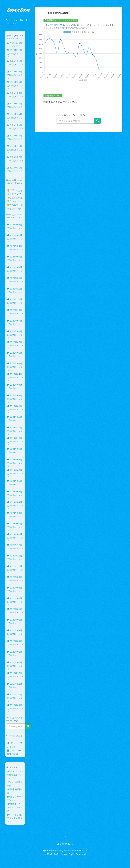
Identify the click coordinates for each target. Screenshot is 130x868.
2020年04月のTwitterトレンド (15, 634)
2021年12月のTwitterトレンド (15, 420)
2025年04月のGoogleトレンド (15, 139)
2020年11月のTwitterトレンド (15, 559)
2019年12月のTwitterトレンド (15, 677)
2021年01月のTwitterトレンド (15, 538)
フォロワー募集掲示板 (14, 752)
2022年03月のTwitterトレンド (15, 388)
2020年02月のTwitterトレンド (15, 655)
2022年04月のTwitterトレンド (15, 378)
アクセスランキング (15, 745)
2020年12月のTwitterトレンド (15, 548)
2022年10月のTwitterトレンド (15, 313)
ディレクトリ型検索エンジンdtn (15, 775)
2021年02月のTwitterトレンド (15, 527)
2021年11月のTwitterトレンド (15, 431)
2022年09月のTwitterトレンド (15, 324)
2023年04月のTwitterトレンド (15, 249)
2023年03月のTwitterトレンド (15, 260)
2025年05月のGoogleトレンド (15, 128)
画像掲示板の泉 (15, 791)
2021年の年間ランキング (15, 200)
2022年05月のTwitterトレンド (15, 367)
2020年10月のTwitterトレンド (15, 570)
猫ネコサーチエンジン (15, 798)
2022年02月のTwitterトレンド (15, 399)
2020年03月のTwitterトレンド (15, 645)
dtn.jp (63, 854)
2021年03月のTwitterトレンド (15, 516)
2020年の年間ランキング (15, 207)
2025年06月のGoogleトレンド (15, 118)
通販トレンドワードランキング (15, 807)
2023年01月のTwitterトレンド (15, 281)
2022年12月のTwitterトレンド (15, 292)
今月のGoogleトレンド (15, 45)
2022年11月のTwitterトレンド (15, 303)
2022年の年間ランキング (15, 192)
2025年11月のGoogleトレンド (15, 64)
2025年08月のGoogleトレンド (15, 96)
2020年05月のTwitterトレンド (15, 623)
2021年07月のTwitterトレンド (15, 474)
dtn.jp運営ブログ (15, 784)
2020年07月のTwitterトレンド (15, 602)
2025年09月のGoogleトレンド (15, 86)
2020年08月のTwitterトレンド (15, 591)
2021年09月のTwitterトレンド (15, 452)
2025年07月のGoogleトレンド (15, 107)
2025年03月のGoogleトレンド (15, 150)
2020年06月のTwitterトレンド (15, 612)
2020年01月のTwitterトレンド (15, 666)
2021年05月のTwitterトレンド (15, 495)
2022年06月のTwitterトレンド (15, 356)
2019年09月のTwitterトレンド (15, 709)
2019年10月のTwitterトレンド (15, 698)
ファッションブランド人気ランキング (15, 818)
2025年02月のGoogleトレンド (15, 160)
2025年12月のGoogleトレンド (15, 54)
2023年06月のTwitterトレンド (15, 228)
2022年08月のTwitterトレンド (15, 335)
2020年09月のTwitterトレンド (15, 580)
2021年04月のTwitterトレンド (15, 506)
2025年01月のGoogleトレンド (15, 171)
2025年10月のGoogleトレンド (15, 75)
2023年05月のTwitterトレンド (15, 239)
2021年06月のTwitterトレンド (15, 484)
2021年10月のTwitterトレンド (15, 442)
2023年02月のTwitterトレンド (15, 271)
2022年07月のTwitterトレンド (15, 346)
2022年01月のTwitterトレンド (15, 410)
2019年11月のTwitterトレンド (15, 687)
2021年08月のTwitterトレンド (15, 463)
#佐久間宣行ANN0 (55, 25)
